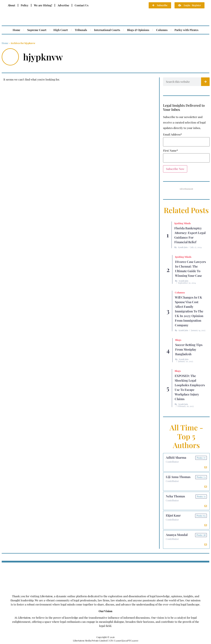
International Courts (107, 30)
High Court (61, 30)
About (11, 5)
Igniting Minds (182, 223)
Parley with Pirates (186, 30)
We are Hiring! (43, 5)
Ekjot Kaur (173, 516)
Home (16, 30)
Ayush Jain (183, 247)
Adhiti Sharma (176, 457)
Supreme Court (37, 30)
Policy (25, 5)
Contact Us (82, 5)
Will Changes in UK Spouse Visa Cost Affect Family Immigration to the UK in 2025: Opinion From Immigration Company (189, 311)
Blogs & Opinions (138, 30)
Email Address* (172, 134)
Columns (162, 30)
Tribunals (81, 30)
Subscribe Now (175, 169)
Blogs (178, 340)
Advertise (63, 5)
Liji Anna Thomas (178, 477)
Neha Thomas (175, 496)
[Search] (205, 82)
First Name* (170, 151)
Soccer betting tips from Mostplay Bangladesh (189, 349)
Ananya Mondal (177, 535)
